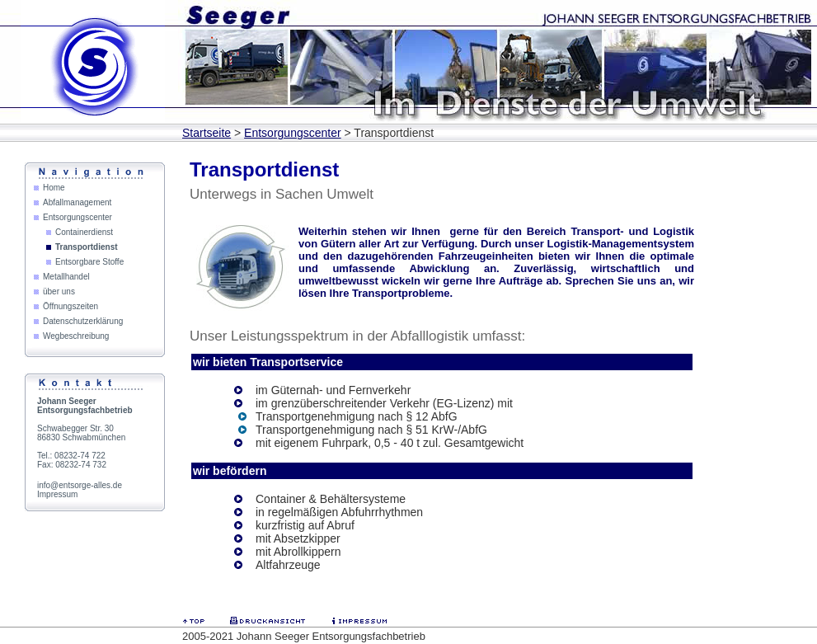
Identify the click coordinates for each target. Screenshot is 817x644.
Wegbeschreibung (76, 336)
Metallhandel (66, 277)
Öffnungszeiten (70, 306)
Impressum (57, 494)
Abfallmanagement (77, 202)
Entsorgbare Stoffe (89, 262)
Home (54, 188)
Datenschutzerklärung (83, 321)
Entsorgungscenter (293, 133)
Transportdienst (87, 247)
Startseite (207, 133)
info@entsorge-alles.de (80, 485)
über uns (59, 291)
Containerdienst (84, 232)
